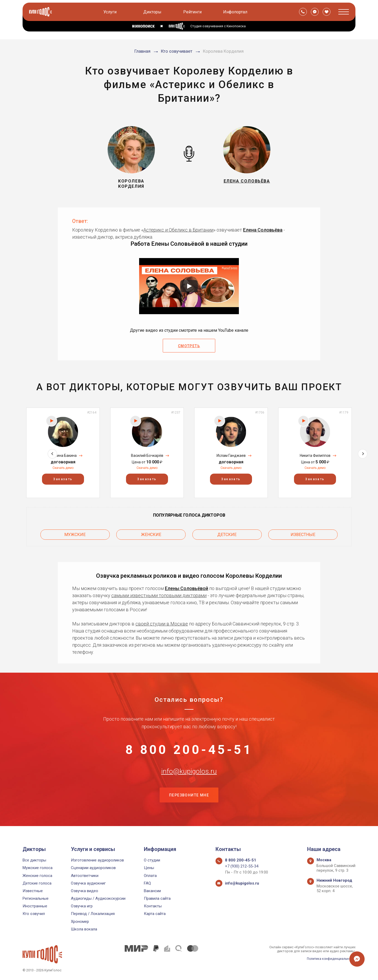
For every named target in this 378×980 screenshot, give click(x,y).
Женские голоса (37, 876)
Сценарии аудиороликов (93, 868)
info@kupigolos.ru (189, 776)
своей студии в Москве (162, 622)
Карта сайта (155, 914)
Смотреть (189, 346)
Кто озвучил (34, 914)
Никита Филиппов (315, 456)
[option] (63, 453)
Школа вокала (84, 929)
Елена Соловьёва (263, 230)
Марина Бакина (63, 456)
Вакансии (152, 891)
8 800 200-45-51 (189, 750)
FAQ (147, 883)
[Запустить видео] (189, 286)
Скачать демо (63, 468)
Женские (151, 534)
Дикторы (153, 12)
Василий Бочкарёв (147, 456)
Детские (227, 534)
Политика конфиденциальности (330, 959)
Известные (303, 534)
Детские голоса (37, 883)
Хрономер (80, 922)
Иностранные (35, 906)
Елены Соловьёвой (187, 587)
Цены (149, 868)
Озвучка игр (82, 906)
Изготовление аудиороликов (97, 860)
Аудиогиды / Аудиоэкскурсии (98, 898)
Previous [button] (15, 453)
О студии (152, 860)
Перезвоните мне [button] (189, 802)
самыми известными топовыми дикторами (159, 594)
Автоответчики (85, 876)
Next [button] (363, 453)
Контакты (153, 906)
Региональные (36, 898)
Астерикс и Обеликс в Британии (178, 230)
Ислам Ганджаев (231, 456)
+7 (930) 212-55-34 (242, 866)
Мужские (75, 534)
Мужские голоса (38, 868)
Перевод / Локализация (93, 914)
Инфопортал (236, 12)
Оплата (150, 876)
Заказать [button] (63, 479)
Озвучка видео (85, 891)
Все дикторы (34, 860)
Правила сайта (157, 898)
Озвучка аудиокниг (88, 883)
